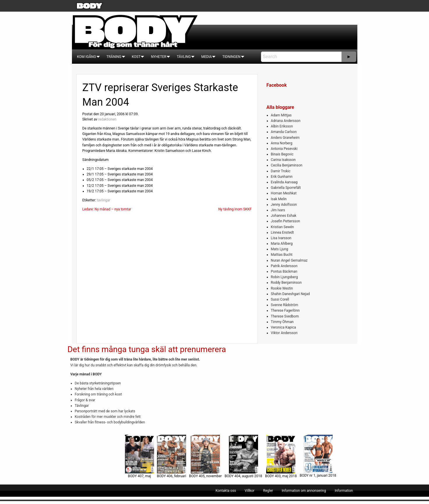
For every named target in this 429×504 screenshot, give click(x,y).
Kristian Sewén (282, 227)
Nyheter (158, 57)
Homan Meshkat (284, 193)
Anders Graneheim (285, 138)
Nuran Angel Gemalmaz (289, 260)
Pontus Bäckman (284, 271)
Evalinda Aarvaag (284, 182)
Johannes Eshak (284, 216)
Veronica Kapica (283, 327)
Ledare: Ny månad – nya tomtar (107, 209)
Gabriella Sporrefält (286, 188)
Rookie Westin (282, 288)
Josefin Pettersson (285, 221)
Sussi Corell (280, 299)
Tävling (184, 57)
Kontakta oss (226, 491)
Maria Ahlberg (282, 244)
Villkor (249, 491)
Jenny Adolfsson (284, 205)
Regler (268, 491)
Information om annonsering (304, 491)
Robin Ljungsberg (284, 277)
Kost (136, 57)
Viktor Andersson (284, 333)
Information (344, 491)
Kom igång (87, 57)
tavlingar (104, 200)
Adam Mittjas (281, 115)
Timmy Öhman (282, 322)
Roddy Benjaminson (286, 283)
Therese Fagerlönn (285, 310)
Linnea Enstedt (282, 233)
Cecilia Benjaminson (287, 165)
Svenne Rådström (285, 305)
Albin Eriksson (282, 126)
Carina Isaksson (283, 160)
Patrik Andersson (284, 266)
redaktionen (107, 119)
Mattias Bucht (282, 255)
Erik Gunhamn (282, 177)
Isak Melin (279, 199)
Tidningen (231, 57)
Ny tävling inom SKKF (235, 209)
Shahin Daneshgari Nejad (290, 294)
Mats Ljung (279, 249)
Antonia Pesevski (284, 149)
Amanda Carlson (284, 132)
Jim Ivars (278, 210)
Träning (114, 57)
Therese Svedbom (285, 316)
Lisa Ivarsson (281, 238)
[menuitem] (87, 57)
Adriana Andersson (286, 121)
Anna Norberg (282, 143)
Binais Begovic (282, 154)
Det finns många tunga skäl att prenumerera (147, 349)
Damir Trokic (281, 171)
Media (206, 57)
